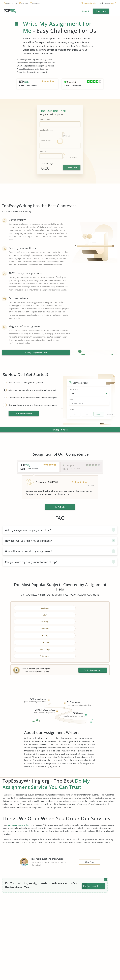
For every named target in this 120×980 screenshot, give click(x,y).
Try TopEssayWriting (93, 642)
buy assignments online (19, 796)
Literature (83, 621)
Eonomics (83, 614)
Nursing (37, 614)
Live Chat (25, 3)
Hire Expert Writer (24, 414)
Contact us (36, 3)
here (112, 3)
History (37, 621)
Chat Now (90, 834)
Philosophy (83, 628)
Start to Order (93, 858)
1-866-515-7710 (12, 3)
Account (85, 11)
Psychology (37, 628)
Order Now (101, 11)
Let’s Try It (60, 506)
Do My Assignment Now (36, 353)
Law (83, 607)
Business (37, 607)
